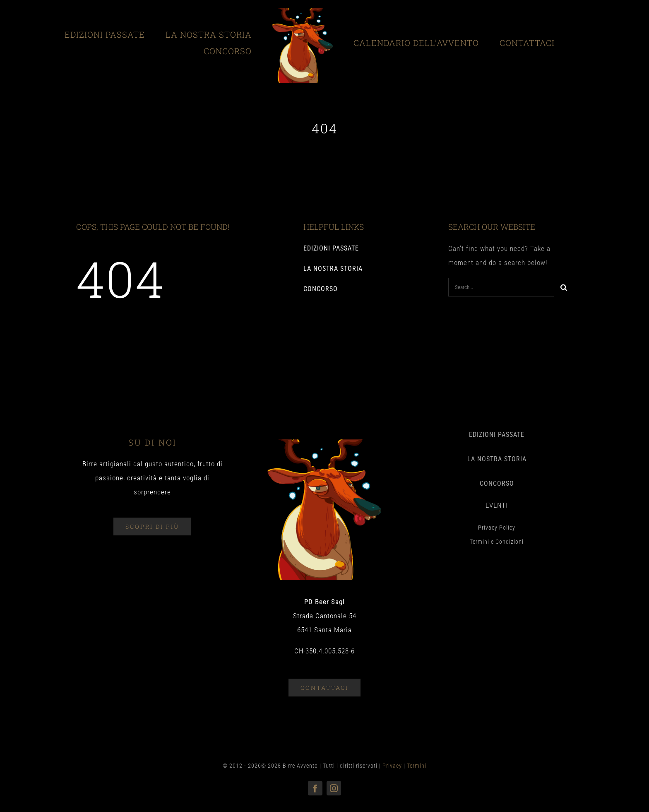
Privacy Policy (497, 528)
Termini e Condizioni (497, 542)
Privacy (392, 766)
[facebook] (315, 788)
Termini (417, 766)
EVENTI (497, 505)
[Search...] (501, 287)
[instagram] (334, 788)
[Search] (564, 287)
